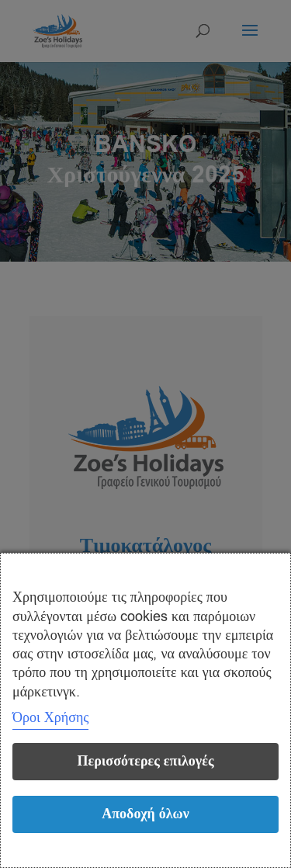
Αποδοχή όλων (145, 814)
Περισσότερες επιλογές (145, 761)
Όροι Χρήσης (50, 717)
